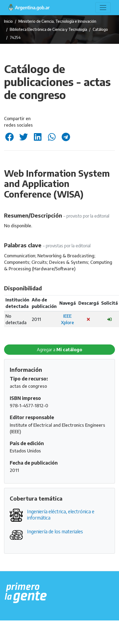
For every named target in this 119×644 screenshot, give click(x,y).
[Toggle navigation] (103, 8)
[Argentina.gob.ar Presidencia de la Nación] (26, 593)
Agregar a (59, 350)
